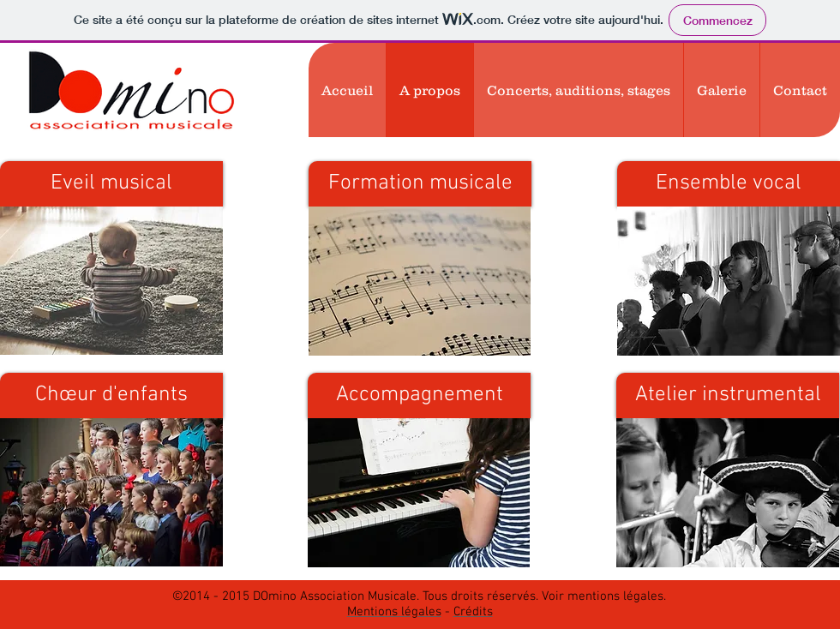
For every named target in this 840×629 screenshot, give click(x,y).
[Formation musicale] (420, 184)
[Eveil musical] (111, 184)
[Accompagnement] (419, 395)
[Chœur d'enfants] (111, 395)
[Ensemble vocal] (729, 184)
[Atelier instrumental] (728, 395)
